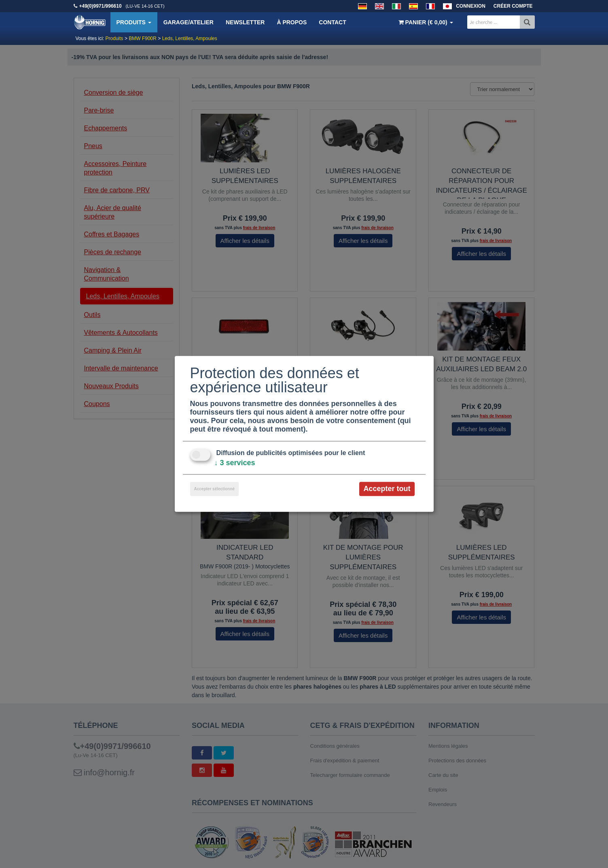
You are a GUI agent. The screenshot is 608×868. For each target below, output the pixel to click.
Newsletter (245, 22)
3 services (235, 463)
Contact (332, 22)
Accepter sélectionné (215, 489)
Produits (134, 22)
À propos (292, 22)
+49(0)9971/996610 (101, 6)
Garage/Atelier (189, 22)
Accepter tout (387, 489)
